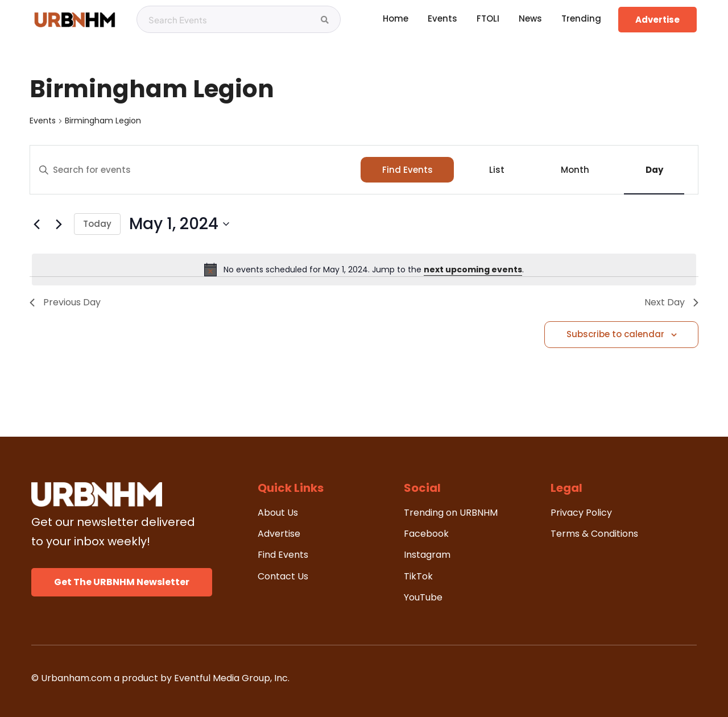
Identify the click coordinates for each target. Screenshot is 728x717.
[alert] (364, 270)
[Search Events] (325, 20)
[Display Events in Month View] (575, 170)
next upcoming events (473, 270)
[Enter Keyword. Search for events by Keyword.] (195, 170)
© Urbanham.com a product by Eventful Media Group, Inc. (160, 678)
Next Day (671, 302)
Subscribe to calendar (615, 334)
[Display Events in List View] (497, 170)
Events (43, 121)
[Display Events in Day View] (654, 170)
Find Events (408, 170)
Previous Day (65, 302)
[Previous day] (36, 224)
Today (97, 224)
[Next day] (59, 224)
